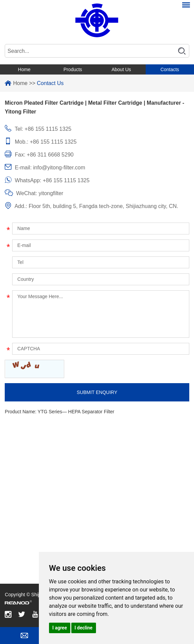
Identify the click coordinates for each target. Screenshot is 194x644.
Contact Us (50, 83)
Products (73, 69)
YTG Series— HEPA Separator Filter (76, 412)
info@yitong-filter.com (59, 168)
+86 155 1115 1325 (66, 180)
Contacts (170, 69)
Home (24, 69)
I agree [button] (60, 628)
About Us (121, 69)
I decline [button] (84, 628)
